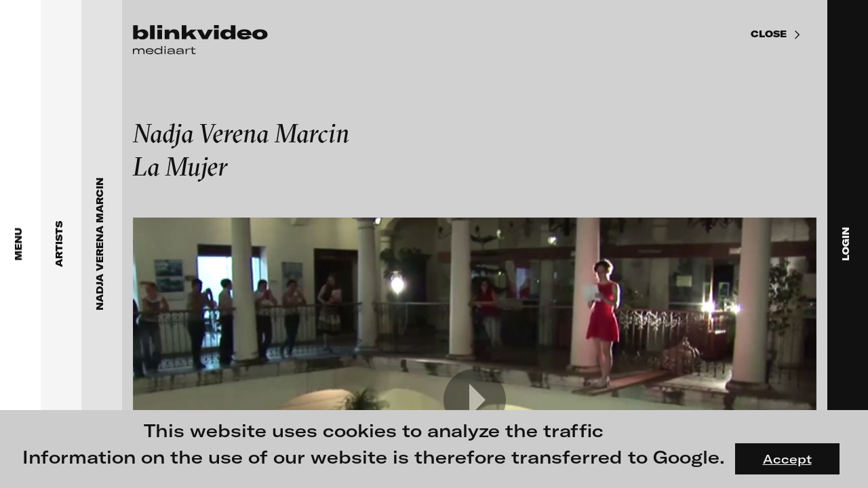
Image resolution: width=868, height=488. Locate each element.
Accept (787, 459)
